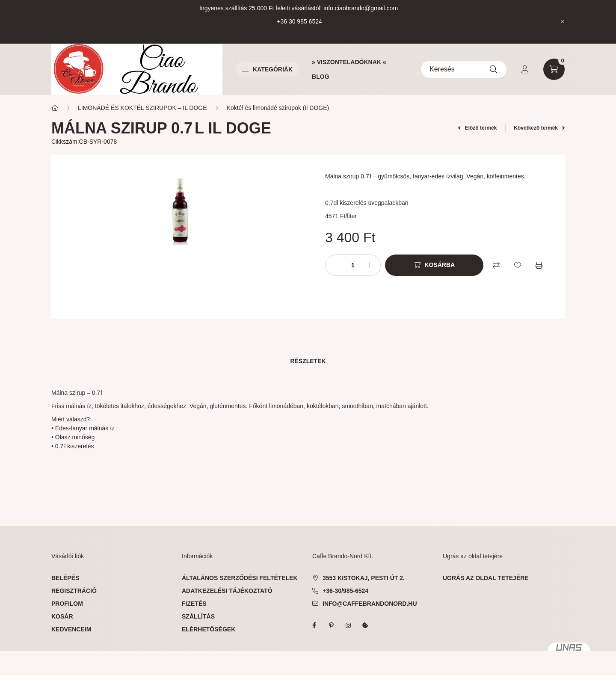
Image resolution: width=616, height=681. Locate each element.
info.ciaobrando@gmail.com (361, 8)
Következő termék (539, 128)
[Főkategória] (55, 108)
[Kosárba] (434, 265)
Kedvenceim (71, 629)
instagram (348, 625)
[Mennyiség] (353, 265)
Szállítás (198, 616)
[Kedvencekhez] (518, 265)
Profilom (67, 604)
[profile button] (525, 69)
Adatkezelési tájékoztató (227, 591)
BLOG (320, 77)
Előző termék (478, 128)
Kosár (62, 616)
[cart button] (554, 69)
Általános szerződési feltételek (240, 578)
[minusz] (336, 265)
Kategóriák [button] (267, 69)
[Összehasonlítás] (496, 265)
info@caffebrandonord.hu (370, 604)
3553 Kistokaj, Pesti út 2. (364, 578)
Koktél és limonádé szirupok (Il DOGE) (278, 108)
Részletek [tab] (308, 361)
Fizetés (194, 604)
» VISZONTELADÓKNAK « (349, 62)
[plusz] (370, 265)
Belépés (65, 578)
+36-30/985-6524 (345, 591)
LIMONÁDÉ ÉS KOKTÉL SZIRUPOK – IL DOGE (142, 108)
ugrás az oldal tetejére (486, 578)
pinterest (331, 625)
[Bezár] (563, 22)
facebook (314, 625)
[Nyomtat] (539, 265)
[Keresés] (464, 69)
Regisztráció (74, 591)
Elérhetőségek (209, 629)
